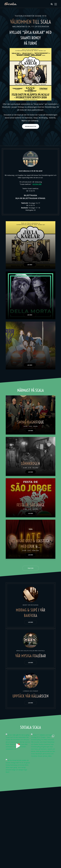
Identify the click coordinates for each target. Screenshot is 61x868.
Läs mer (30, 265)
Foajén (35, 426)
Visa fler (30, 568)
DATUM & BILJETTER (31, 126)
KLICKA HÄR (37, 184)
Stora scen (35, 551)
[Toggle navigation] (56, 4)
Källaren (35, 468)
